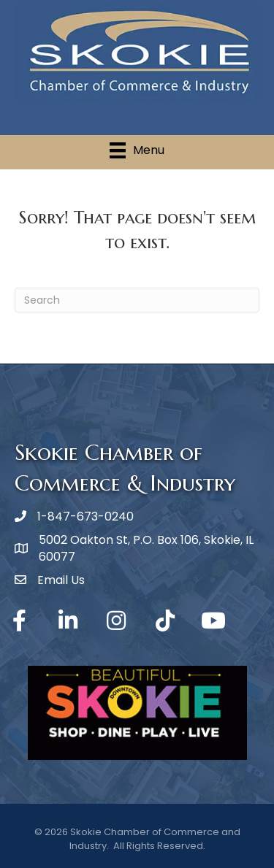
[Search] (137, 300)
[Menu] (137, 150)
